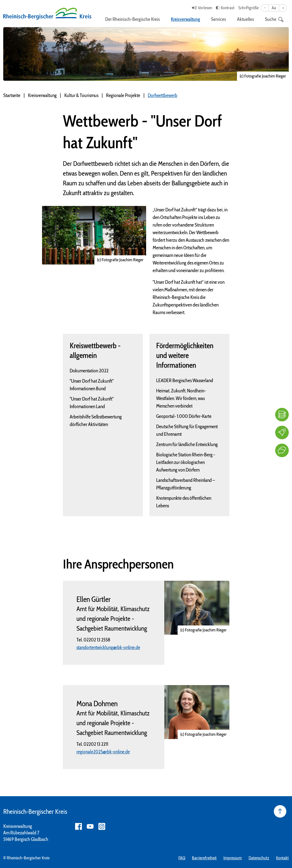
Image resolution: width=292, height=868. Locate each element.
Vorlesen (205, 8)
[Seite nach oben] (280, 811)
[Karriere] (282, 433)
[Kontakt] (282, 450)
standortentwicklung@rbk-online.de (108, 647)
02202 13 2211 (96, 744)
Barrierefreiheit (204, 858)
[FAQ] (282, 415)
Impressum (233, 858)
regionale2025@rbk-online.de (103, 752)
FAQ (182, 858)
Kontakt (282, 858)
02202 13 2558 (97, 640)
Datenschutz (259, 858)
